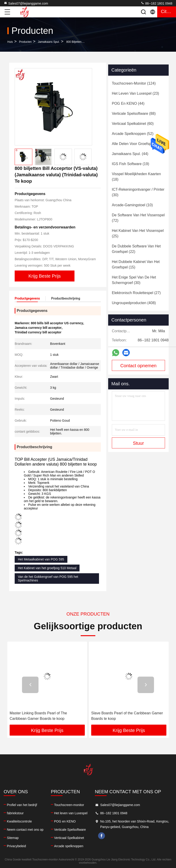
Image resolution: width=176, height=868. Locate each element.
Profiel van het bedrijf (22, 805)
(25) (138, 233)
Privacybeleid (16, 846)
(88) (134, 114)
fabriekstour (15, 813)
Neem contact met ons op (25, 830)
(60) (133, 124)
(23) (135, 93)
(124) (134, 83)
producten (25, 42)
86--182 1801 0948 (157, 3)
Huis (10, 42)
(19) (131, 164)
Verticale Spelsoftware (70, 830)
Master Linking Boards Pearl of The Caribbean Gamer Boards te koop (38, 716)
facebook (102, 836)
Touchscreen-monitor (69, 805)
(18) (136, 177)
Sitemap (13, 838)
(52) (133, 134)
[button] (30, 685)
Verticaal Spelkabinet (69, 838)
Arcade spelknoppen (69, 846)
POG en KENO (65, 821)
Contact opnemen (138, 366)
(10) (132, 205)
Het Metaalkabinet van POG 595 (41, 559)
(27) (136, 293)
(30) (138, 192)
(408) (134, 303)
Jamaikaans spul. (49, 42)
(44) (128, 103)
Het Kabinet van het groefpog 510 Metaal (47, 568)
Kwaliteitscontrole (19, 821)
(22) (136, 249)
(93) (137, 144)
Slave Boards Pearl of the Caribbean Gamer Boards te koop (127, 716)
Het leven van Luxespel (71, 813)
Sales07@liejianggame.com (26, 3)
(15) (136, 264)
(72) (138, 218)
